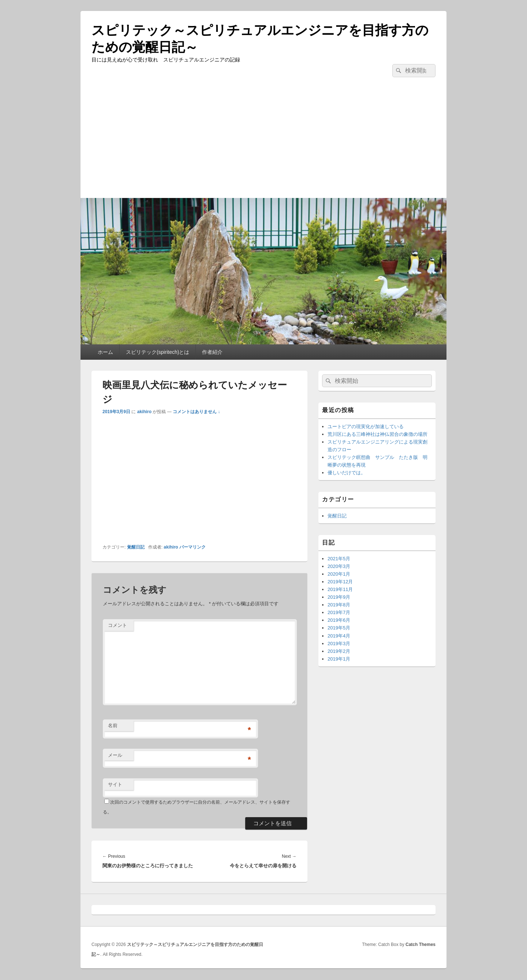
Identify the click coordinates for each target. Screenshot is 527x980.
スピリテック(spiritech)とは (158, 352)
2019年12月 (340, 582)
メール (115, 755)
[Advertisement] (263, 143)
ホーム (105, 352)
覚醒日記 (136, 547)
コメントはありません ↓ (196, 412)
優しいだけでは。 (347, 473)
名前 (113, 725)
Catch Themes (421, 945)
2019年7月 (339, 612)
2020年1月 (339, 574)
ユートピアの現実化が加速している (366, 427)
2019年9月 (339, 597)
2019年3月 (339, 644)
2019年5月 (339, 628)
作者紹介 (212, 352)
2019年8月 (339, 605)
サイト (115, 784)
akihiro (144, 412)
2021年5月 (339, 559)
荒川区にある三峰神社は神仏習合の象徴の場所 (378, 434)
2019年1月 (339, 659)
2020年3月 (339, 566)
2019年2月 (339, 651)
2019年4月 (339, 636)
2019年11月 (340, 589)
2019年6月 (339, 620)
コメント (117, 625)
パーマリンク (193, 547)
